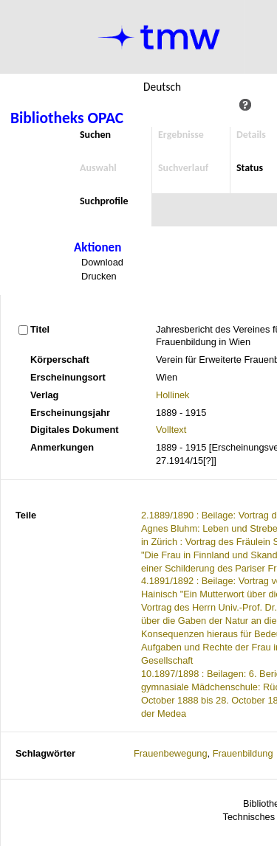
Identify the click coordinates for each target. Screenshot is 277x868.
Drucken (99, 276)
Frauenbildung (243, 753)
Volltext (171, 430)
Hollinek (173, 395)
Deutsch (162, 87)
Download (102, 262)
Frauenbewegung (171, 753)
